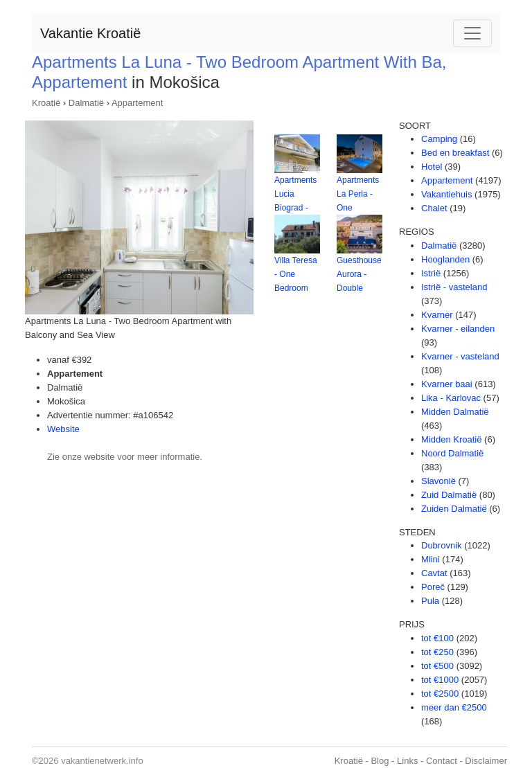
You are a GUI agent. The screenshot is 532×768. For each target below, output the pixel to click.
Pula (430, 601)
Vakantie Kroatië (90, 33)
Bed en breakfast (455, 153)
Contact (442, 761)
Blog (380, 761)
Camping (439, 139)
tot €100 (437, 638)
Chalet (434, 208)
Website (63, 429)
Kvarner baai (447, 384)
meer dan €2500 (454, 707)
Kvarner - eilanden (458, 329)
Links (407, 761)
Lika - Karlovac (451, 398)
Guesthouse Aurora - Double (359, 274)
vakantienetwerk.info (102, 761)
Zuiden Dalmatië (454, 509)
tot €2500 (440, 694)
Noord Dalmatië (452, 453)
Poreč (433, 587)
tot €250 (437, 652)
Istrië (431, 273)
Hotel (432, 167)
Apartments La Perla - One (358, 194)
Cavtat (434, 573)
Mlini (431, 559)
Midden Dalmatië (455, 412)
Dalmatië (86, 103)
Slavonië (438, 481)
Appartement (137, 103)
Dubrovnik (442, 545)
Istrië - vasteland (454, 287)
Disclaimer (486, 761)
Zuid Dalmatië (449, 495)
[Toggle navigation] (472, 33)
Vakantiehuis (446, 194)
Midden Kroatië (451, 439)
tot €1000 (440, 680)
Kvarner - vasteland (460, 356)
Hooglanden (445, 259)
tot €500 (437, 666)
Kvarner (437, 315)
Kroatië (46, 103)
